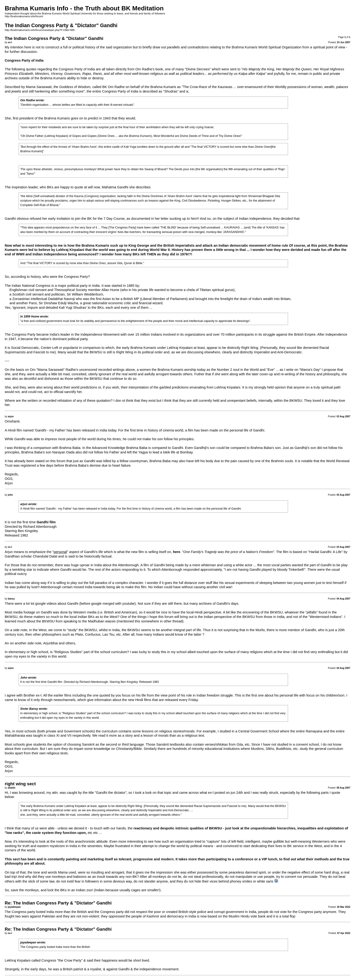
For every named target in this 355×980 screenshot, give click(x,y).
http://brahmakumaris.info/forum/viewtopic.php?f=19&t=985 (40, 30)
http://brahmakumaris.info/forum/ (24, 16)
